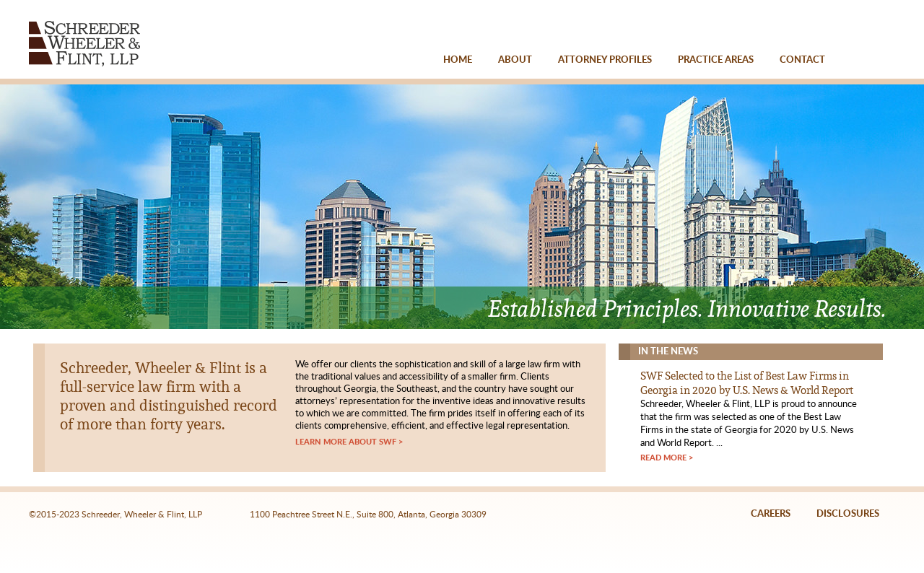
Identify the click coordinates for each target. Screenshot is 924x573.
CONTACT (802, 60)
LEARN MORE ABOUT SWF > (349, 442)
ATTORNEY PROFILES (605, 60)
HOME (458, 60)
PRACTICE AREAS (716, 60)
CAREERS (771, 514)
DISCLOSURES (848, 514)
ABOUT (515, 60)
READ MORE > (667, 458)
